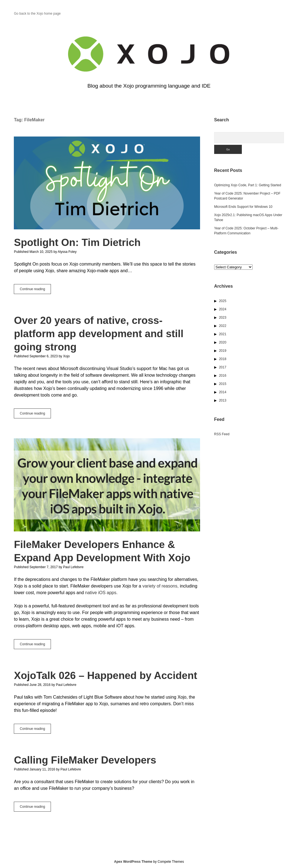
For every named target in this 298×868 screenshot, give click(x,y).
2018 (223, 359)
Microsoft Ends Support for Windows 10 (243, 207)
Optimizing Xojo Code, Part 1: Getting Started (248, 185)
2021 (223, 334)
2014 (223, 392)
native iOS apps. (101, 593)
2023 (223, 318)
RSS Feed (222, 434)
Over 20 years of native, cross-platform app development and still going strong (99, 334)
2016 (223, 376)
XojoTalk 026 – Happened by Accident (105, 676)
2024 (223, 309)
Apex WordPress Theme (133, 862)
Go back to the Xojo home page (37, 14)
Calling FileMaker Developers (85, 760)
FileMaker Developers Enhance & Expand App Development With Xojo (107, 485)
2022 (223, 326)
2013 (223, 400)
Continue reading (35, 290)
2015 (223, 384)
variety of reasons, (161, 586)
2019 (223, 351)
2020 (223, 342)
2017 (223, 367)
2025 (223, 301)
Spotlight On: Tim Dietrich (107, 183)
